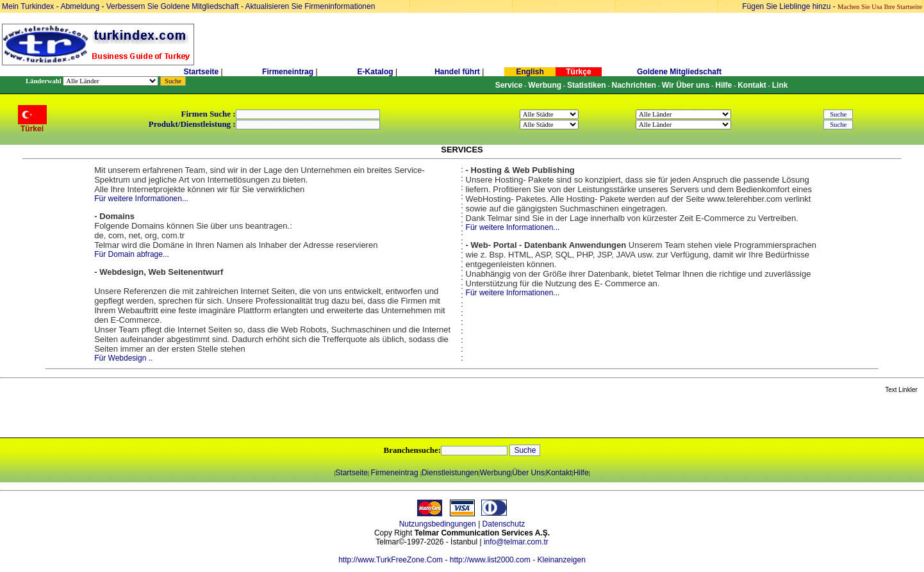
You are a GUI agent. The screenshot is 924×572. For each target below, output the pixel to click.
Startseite (201, 72)
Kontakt (559, 473)
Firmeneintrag (289, 72)
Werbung (495, 473)
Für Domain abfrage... (132, 254)
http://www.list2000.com (490, 560)
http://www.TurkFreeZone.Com (391, 560)
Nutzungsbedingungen (438, 524)
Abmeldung (80, 6)
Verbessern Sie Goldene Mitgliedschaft (174, 6)
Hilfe (581, 473)
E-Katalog (375, 72)
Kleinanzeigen (561, 560)
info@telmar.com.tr (516, 542)
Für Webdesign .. (123, 358)
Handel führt (457, 72)
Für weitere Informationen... (141, 199)
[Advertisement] (152, 416)
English (530, 72)
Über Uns (528, 473)
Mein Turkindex (28, 6)
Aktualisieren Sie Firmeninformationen (310, 6)
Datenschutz (504, 524)
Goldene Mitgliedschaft (679, 72)
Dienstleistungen (450, 473)
